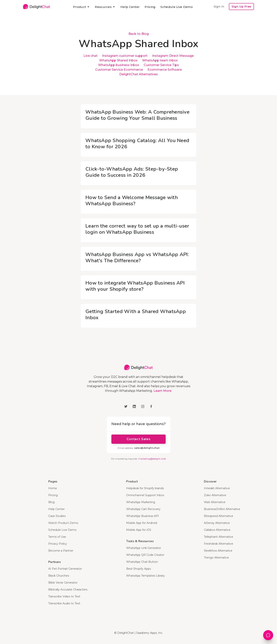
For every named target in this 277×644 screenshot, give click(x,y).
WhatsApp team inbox (160, 60)
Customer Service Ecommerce (119, 70)
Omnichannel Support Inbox (145, 495)
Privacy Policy (58, 544)
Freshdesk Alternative (219, 544)
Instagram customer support (125, 56)
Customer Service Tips (161, 65)
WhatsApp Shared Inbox (118, 60)
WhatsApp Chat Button (142, 562)
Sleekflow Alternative (218, 551)
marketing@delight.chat (152, 459)
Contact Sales (138, 439)
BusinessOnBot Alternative (222, 509)
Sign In (219, 6)
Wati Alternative (215, 502)
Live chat (91, 56)
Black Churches (59, 576)
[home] (37, 7)
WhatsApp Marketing (141, 502)
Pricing (150, 7)
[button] (81, 7)
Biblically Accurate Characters (68, 590)
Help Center (130, 7)
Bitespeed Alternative (219, 516)
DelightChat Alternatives (138, 74)
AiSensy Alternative (217, 523)
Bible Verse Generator (63, 583)
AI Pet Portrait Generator (65, 569)
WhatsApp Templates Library (146, 576)
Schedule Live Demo (176, 7)
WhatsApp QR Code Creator (145, 555)
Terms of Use (57, 537)
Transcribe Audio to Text (64, 603)
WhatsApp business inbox (119, 65)
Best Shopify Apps (138, 569)
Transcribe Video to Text (64, 596)
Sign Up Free (241, 7)
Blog (51, 502)
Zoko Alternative (215, 495)
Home (53, 488)
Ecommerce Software (165, 70)
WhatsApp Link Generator (144, 548)
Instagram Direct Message (173, 56)
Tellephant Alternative (219, 537)
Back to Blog (139, 34)
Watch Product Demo (63, 523)
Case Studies (57, 516)
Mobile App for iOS (139, 530)
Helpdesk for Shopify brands (145, 488)
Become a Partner (61, 551)
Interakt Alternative (217, 488)
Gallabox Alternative (217, 530)
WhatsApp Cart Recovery (143, 509)
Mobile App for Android (142, 523)
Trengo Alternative (216, 558)
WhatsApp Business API (143, 516)
